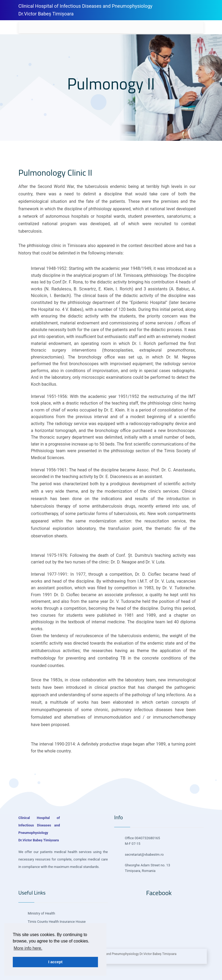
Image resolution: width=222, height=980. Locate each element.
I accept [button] (55, 962)
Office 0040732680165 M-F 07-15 (142, 841)
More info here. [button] (28, 948)
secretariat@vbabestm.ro (144, 855)
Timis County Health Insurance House (56, 922)
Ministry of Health (41, 913)
